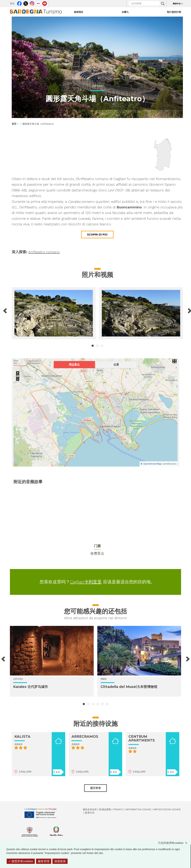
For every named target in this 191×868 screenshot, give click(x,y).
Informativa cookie (138, 809)
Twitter (26, 3)
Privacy (118, 809)
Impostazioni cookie (167, 809)
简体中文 (177, 4)
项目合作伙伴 (90, 809)
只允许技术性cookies (174, 843)
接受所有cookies (21, 861)
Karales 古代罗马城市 (31, 687)
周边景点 (74, 365)
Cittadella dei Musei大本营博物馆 (129, 687)
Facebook (19, 3)
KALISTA (22, 737)
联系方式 (90, 813)
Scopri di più (97, 234)
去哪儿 (125, 12)
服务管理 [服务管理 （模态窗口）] (44, 861)
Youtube (45, 3)
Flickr (38, 3)
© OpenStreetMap (151, 464)
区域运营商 (105, 809)
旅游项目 (79, 12)
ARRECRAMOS (85, 737)
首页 (14, 124)
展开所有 (95, 788)
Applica (163, 4)
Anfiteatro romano (44, 252)
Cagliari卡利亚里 (86, 582)
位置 (116, 365)
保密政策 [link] (60, 861)
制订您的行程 (174, 12)
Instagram (32, 3)
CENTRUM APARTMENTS (142, 738)
